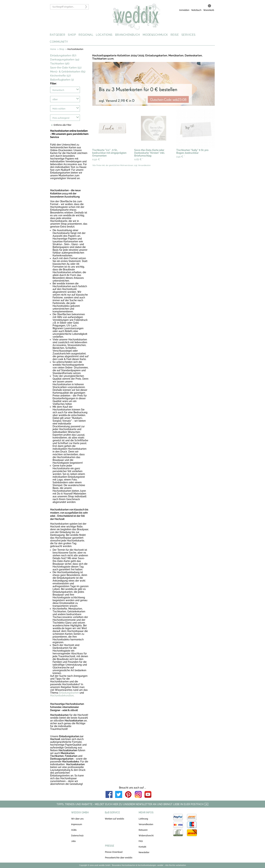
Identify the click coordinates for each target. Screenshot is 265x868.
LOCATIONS (104, 35)
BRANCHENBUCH (128, 35)
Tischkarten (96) (60, 64)
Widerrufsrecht (146, 836)
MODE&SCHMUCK (155, 35)
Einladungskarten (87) (63, 56)
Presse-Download (114, 852)
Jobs (73, 841)
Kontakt (142, 847)
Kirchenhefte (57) (60, 76)
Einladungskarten (69, 693)
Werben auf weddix (114, 819)
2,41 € (181, 157)
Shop (62, 49)
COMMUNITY (59, 42)
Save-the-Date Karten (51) (66, 68)
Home (53, 49)
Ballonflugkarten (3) (62, 80)
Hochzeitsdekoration (62, 696)
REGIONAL (86, 35)
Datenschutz (77, 836)
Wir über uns (77, 819)
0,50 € (97, 159)
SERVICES (188, 35)
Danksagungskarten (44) (65, 60)
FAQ (141, 841)
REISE (175, 35)
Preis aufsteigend (61, 118)
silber (55, 99)
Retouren (143, 830)
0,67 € (139, 159)
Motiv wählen (59, 109)
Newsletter (144, 852)
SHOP (72, 35)
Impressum (77, 824)
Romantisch (58, 90)
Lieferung (143, 819)
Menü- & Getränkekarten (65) (68, 72)
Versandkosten (146, 824)
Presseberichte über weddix (119, 858)
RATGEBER (57, 35)
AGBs (74, 830)
